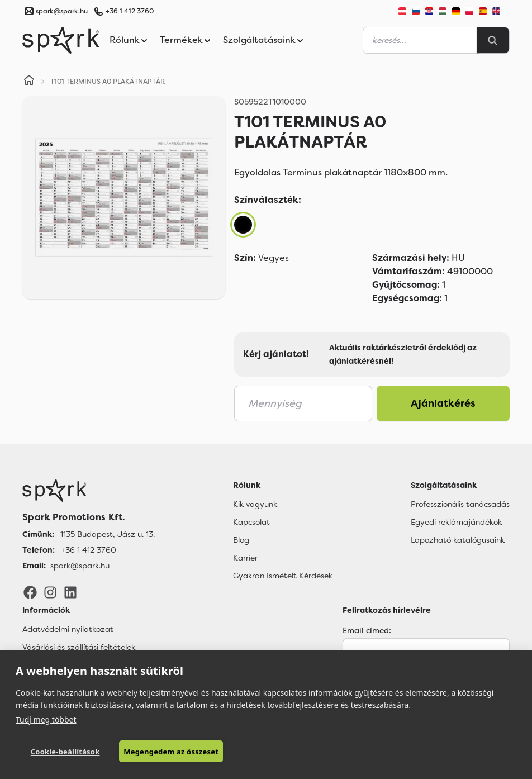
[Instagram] (50, 592)
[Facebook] (30, 592)
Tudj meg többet (46, 719)
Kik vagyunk (255, 504)
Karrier (245, 558)
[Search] (493, 40)
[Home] (29, 82)
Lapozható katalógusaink (458, 540)
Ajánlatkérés (443, 403)
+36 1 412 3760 (130, 11)
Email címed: (367, 630)
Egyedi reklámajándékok (456, 522)
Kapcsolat (251, 522)
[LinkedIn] (70, 592)
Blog (241, 540)
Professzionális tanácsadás (460, 504)
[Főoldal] (89, 491)
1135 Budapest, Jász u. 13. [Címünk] (108, 534)
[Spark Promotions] (61, 40)
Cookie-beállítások (65, 752)
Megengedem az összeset (171, 752)
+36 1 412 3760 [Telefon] (89, 550)
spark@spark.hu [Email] (80, 566)
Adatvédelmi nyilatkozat (68, 629)
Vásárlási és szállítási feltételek (79, 647)
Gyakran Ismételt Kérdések (283, 576)
